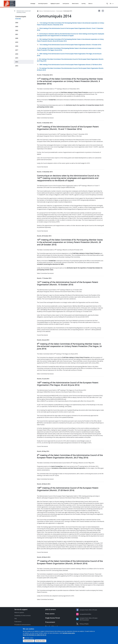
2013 (17, 66)
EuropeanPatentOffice (85, 614)
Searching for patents (43, 4)
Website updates (19, 613)
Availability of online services (23, 616)
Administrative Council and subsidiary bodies (24, 12)
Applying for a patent (55, 4)
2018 (17, 46)
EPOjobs (86, 624)
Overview (18, 19)
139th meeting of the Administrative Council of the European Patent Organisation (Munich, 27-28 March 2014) (70, 65)
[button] (16, 4)
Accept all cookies (40, 641)
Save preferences (28, 641)
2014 (17, 62)
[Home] (10, 4)
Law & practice (66, 4)
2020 (17, 38)
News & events (75, 4)
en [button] (111, 4)
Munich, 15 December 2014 (45, 75)
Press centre (50, 614)
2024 (17, 23)
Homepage (33, 4)
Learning (83, 4)
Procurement (50, 622)
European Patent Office (86, 610)
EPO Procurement (84, 620)
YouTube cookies (29, 638)
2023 (17, 27)
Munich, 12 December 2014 (45, 123)
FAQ (16, 619)
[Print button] (99, 11)
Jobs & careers (51, 609)
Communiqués (59, 11)
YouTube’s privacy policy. (69, 633)
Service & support (21, 609)
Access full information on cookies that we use (35, 635)
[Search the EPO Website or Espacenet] (107, 4)
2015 (17, 58)
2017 (17, 50)
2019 (17, 42)
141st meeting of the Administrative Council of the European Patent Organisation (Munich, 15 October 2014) (70, 45)
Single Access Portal (53, 618)
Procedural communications (23, 625)
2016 (17, 54)
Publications (18, 622)
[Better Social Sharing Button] (103, 11)
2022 (17, 30)
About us (90, 4)
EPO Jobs (95, 610)
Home (38, 11)
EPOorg (82, 624)
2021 (17, 34)
